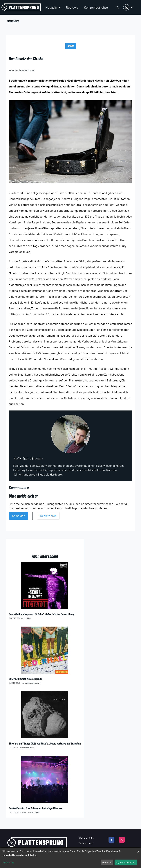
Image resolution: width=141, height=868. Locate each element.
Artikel (71, 46)
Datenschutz (86, 843)
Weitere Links (86, 838)
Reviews (72, 7)
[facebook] (111, 840)
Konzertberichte (96, 7)
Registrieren (48, 516)
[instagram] (122, 840)
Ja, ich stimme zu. (126, 862)
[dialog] (70, 858)
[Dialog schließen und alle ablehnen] (138, 850)
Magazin (51, 7)
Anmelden (19, 516)
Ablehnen (107, 862)
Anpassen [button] (8, 862)
